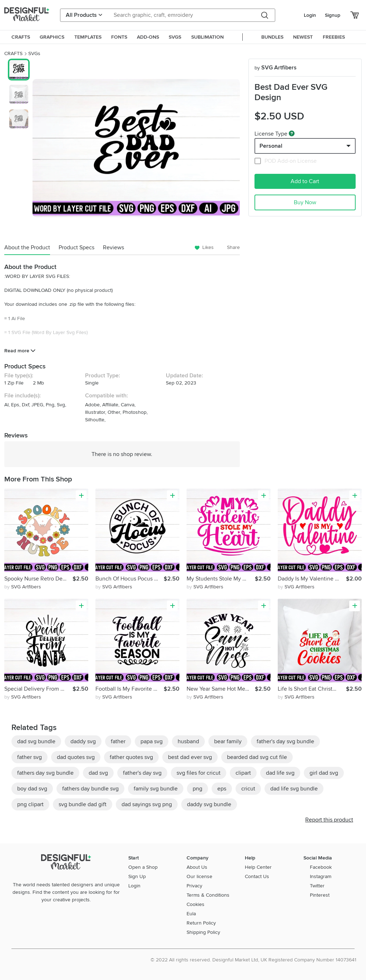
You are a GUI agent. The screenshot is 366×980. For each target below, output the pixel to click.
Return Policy (201, 923)
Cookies (196, 904)
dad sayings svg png (147, 804)
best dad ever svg (190, 757)
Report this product (329, 820)
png (197, 789)
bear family (228, 741)
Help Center (258, 867)
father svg (29, 757)
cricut (248, 789)
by (23, 587)
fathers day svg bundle (45, 773)
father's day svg (142, 773)
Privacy (194, 886)
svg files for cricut (199, 773)
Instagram (321, 876)
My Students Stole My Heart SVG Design (221, 579)
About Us (197, 867)
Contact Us (257, 876)
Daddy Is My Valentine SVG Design (312, 579)
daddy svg (83, 741)
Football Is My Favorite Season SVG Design (130, 689)
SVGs (34, 53)
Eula (191, 914)
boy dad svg (32, 789)
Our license (199, 876)
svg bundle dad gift (83, 804)
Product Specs (76, 248)
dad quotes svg (76, 757)
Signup (333, 15)
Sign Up (137, 876)
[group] (136, 148)
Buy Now (305, 202)
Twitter (317, 886)
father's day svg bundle (285, 741)
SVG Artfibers (276, 68)
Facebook (321, 867)
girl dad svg (324, 773)
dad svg (98, 773)
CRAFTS (13, 53)
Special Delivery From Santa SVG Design (38, 689)
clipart (243, 773)
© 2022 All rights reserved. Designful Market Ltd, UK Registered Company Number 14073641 (253, 960)
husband (188, 741)
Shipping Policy (203, 932)
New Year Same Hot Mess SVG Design (221, 689)
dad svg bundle (36, 741)
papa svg (152, 741)
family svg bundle (156, 789)
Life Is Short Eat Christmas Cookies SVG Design (312, 689)
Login (310, 15)
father (118, 741)
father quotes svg (131, 757)
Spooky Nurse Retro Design (38, 579)
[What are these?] (292, 133)
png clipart (30, 804)
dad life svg (280, 773)
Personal (271, 146)
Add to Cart (305, 181)
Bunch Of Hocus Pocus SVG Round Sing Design (130, 579)
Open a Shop (143, 867)
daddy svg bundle (209, 804)
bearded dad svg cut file (257, 757)
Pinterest (320, 895)
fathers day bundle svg (90, 789)
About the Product (27, 248)
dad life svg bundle (294, 789)
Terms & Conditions (208, 895)
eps (222, 789)
